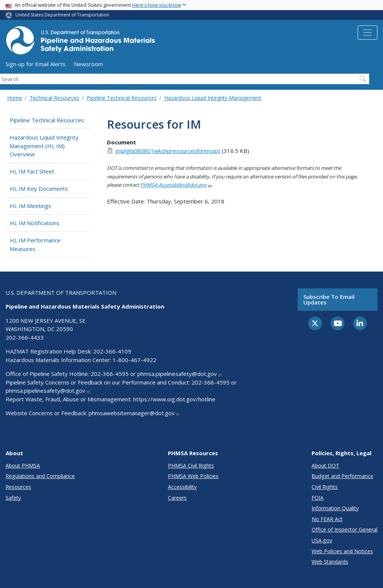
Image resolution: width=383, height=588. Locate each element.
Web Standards (330, 562)
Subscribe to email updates (329, 299)
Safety (13, 498)
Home (15, 98)
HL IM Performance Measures (35, 244)
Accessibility (182, 487)
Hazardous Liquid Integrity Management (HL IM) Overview (44, 146)
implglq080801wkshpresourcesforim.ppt (168, 151)
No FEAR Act (327, 519)
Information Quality (335, 508)
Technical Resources (54, 98)
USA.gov (322, 540)
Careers (177, 498)
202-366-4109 (112, 351)
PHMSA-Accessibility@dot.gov (176, 185)
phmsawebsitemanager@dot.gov (134, 413)
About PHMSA (23, 465)
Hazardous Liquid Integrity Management (213, 98)
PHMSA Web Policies (193, 476)
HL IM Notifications (35, 223)
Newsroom (88, 64)
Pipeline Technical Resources (122, 98)
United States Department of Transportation (62, 15)
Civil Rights (325, 487)
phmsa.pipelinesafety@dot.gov (180, 374)
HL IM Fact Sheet (32, 171)
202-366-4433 (25, 337)
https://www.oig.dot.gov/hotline (174, 399)
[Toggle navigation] (367, 33)
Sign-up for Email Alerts (36, 64)
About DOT (325, 465)
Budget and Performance (342, 476)
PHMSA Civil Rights (191, 465)
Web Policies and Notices (342, 551)
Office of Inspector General (344, 529)
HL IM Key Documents (39, 189)
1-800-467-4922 (134, 360)
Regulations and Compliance (40, 476)
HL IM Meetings (30, 206)
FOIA (318, 498)
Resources (18, 487)
